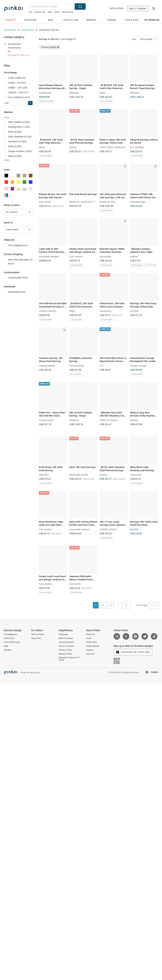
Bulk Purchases (66, 638)
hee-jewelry (105, 256)
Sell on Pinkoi (117, 8)
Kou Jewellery (137, 147)
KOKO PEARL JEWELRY (113, 147)
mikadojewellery (47, 366)
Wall (6, 646)
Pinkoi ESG (91, 642)
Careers (90, 650)
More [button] (7, 160)
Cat (30, 12)
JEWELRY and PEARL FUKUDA (86, 202)
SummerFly (105, 311)
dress (57, 12)
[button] (30, 103)
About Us (90, 634)
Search (80, 6)
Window (8, 650)
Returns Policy (65, 654)
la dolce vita (40, 12)
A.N (101, 366)
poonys (73, 147)
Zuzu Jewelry (76, 256)
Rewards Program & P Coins (69, 659)
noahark (134, 256)
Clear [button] (7, 117)
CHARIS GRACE (48, 311)
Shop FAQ (36, 638)
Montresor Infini (107, 202)
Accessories (10, 30)
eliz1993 (134, 311)
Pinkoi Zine (9, 638)
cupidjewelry (45, 93)
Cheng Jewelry (46, 420)
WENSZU (44, 475)
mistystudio (136, 475)
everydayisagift (138, 202)
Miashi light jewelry (79, 475)
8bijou (103, 93)
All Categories (10, 634)
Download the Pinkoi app (133, 652)
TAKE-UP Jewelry (109, 420)
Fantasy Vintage (138, 366)
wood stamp (67, 12)
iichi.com (90, 654)
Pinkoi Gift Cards (12, 642)
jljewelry (134, 420)
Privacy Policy (65, 650)
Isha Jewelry (45, 202)
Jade (50, 12)
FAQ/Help (63, 634)
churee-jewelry (77, 366)
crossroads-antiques (49, 256)
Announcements (66, 642)
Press (89, 638)
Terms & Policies (66, 646)
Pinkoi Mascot (93, 646)
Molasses (74, 93)
